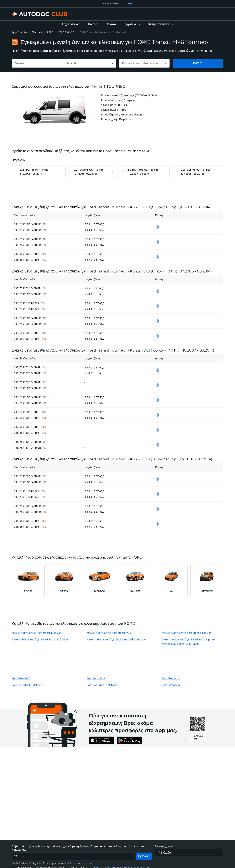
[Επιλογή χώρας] (189, 853)
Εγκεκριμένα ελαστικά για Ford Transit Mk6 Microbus (117, 640)
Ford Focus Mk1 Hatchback (27, 685)
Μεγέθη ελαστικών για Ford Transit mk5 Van (187, 633)
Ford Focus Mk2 (96, 679)
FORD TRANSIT (66, 32)
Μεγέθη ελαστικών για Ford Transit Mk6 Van (37, 633)
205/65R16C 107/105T (27, 254)
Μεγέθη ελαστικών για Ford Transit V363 (110, 633)
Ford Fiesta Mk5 (171, 679)
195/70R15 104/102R (27, 303)
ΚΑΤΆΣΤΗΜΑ (111, 3)
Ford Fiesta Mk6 (21, 679)
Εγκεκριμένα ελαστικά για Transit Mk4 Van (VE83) (40, 640)
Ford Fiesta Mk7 (171, 685)
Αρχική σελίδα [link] (19, 32)
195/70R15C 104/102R (27, 224)
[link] (70, 24)
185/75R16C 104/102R (27, 239)
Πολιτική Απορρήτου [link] (79, 863)
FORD (50, 32)
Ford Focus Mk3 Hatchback (103, 685)
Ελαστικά (37, 32)
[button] (132, 24)
